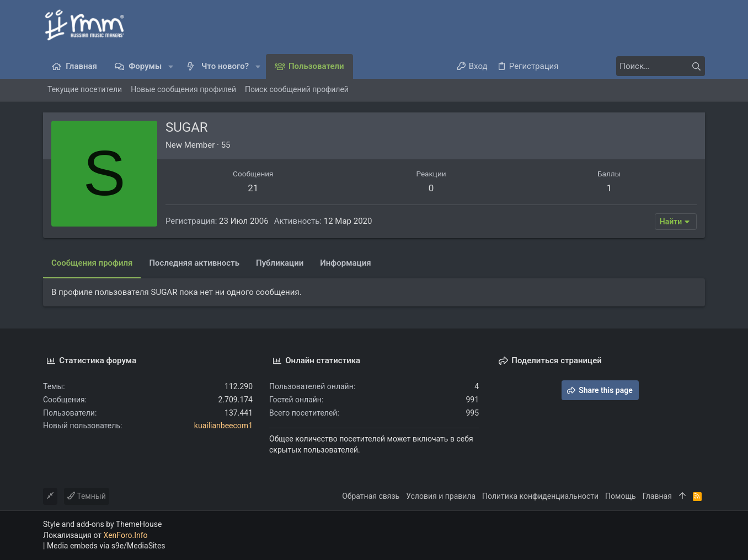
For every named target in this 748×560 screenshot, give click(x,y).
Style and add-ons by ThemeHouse (102, 524)
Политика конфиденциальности (540, 496)
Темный (87, 496)
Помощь (621, 496)
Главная (657, 496)
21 (253, 188)
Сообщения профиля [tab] (92, 263)
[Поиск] (636, 66)
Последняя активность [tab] (194, 263)
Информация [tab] (345, 263)
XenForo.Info (126, 535)
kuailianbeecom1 (223, 426)
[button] (171, 66)
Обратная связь (371, 496)
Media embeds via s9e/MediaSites (106, 546)
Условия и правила (441, 496)
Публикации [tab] (280, 263)
